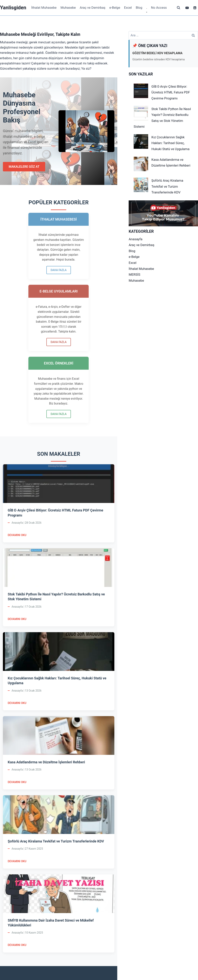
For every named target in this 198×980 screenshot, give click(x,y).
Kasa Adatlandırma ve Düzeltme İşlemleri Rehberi (46, 677)
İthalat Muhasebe (44, 8)
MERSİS (134, 275)
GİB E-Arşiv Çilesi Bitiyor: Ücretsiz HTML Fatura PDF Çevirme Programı (171, 92)
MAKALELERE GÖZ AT (24, 167)
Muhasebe (68, 8)
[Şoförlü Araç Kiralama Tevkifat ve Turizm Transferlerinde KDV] (141, 185)
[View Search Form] (178, 8)
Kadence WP (130, 968)
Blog (139, 8)
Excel (128, 8)
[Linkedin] (195, 8)
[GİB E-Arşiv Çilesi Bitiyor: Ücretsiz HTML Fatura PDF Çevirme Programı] (141, 91)
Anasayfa (136, 239)
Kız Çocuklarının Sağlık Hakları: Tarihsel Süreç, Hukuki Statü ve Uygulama (170, 143)
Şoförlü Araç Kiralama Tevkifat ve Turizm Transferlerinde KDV (56, 756)
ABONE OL (101, 922)
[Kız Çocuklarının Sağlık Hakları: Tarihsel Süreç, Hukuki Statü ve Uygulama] (141, 142)
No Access (159, 8)
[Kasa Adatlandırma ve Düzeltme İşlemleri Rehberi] (141, 164)
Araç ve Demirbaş (93, 8)
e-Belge (115, 8)
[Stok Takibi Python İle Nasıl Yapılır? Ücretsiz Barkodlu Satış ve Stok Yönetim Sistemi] (141, 113)
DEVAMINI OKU (17, 450)
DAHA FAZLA (19, 327)
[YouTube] (187, 8)
